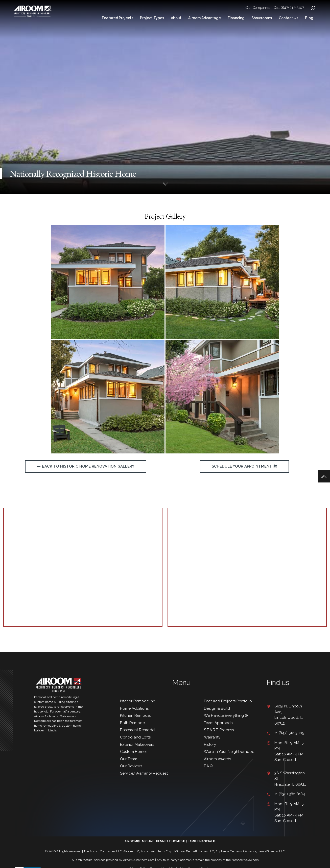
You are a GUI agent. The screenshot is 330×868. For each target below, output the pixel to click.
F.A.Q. (209, 766)
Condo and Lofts (135, 737)
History (210, 745)
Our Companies (258, 8)
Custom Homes (134, 752)
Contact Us (288, 18)
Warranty (212, 737)
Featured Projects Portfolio (228, 701)
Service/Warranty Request (144, 773)
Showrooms (262, 18)
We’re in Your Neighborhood (229, 752)
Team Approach (218, 723)
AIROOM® (132, 841)
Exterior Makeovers (137, 745)
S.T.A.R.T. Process (219, 730)
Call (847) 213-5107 (289, 8)
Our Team (129, 759)
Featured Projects (117, 18)
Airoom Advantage (205, 18)
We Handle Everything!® (226, 716)
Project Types (152, 18)
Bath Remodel (133, 723)
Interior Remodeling (138, 701)
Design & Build (217, 708)
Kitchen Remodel (135, 716)
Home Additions (134, 708)
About (176, 18)
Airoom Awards (217, 759)
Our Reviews (132, 766)
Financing (236, 18)
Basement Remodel (138, 730)
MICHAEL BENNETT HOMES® (164, 841)
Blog (309, 18)
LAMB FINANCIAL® (202, 841)
